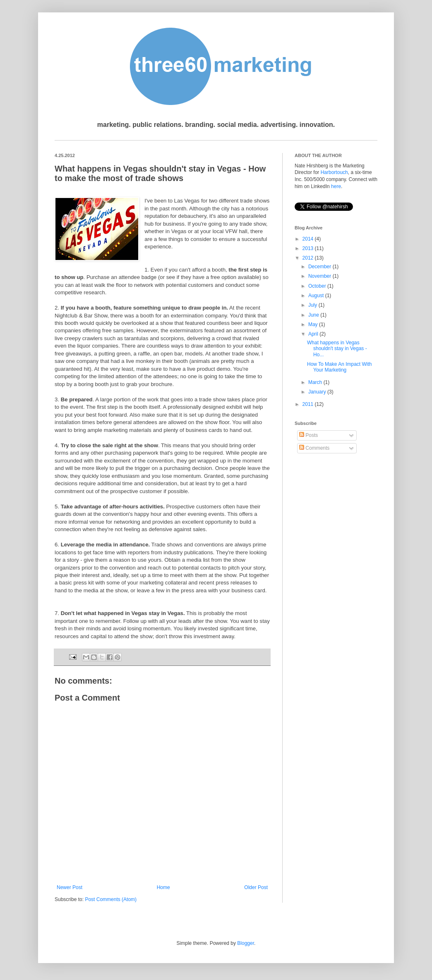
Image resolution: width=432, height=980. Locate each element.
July (313, 305)
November (320, 276)
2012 (309, 258)
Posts (308, 435)
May (314, 324)
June (314, 315)
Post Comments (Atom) (111, 899)
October (318, 286)
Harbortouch (334, 172)
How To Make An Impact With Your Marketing (340, 367)
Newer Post (70, 887)
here (336, 186)
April (314, 334)
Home (163, 887)
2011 (309, 404)
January (318, 392)
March (316, 382)
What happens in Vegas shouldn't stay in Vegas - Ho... (337, 349)
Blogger (246, 943)
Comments (314, 448)
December (320, 267)
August (317, 296)
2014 (309, 239)
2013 (309, 248)
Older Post (256, 887)
